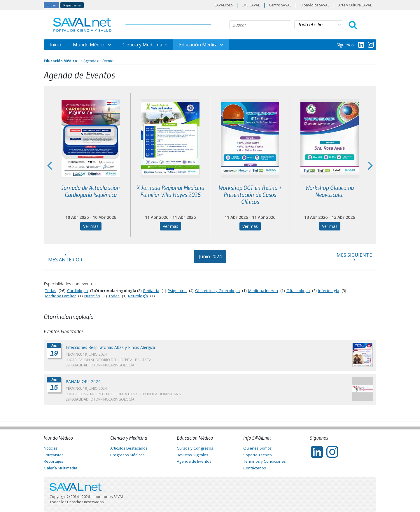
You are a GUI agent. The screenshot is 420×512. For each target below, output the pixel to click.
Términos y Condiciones (265, 461)
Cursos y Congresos (195, 448)
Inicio (55, 45)
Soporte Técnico (258, 455)
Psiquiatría (177, 291)
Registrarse (72, 5)
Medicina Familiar (61, 296)
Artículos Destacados (129, 448)
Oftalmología (298, 291)
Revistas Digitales (192, 455)
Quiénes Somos (258, 448)
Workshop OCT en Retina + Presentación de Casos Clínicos (250, 195)
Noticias (51, 448)
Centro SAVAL (280, 5)
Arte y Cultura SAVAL (355, 5)
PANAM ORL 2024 (83, 381)
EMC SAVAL (251, 5)
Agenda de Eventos (99, 61)
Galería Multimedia (61, 468)
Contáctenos (255, 468)
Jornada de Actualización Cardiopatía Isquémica (91, 191)
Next (370, 165)
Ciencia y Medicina (143, 45)
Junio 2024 (210, 256)
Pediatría (151, 291)
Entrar (51, 5)
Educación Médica (199, 45)
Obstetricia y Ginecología (217, 291)
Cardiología (77, 291)
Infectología (329, 291)
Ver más (91, 226)
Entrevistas (54, 455)
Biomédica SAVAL (315, 5)
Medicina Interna (263, 291)
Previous (50, 165)
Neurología (138, 296)
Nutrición (92, 296)
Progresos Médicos (127, 455)
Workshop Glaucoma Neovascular (330, 191)
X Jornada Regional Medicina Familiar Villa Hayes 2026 (170, 191)
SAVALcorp (224, 5)
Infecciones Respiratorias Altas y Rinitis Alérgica (110, 347)
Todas (51, 291)
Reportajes (54, 461)
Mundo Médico (90, 45)
